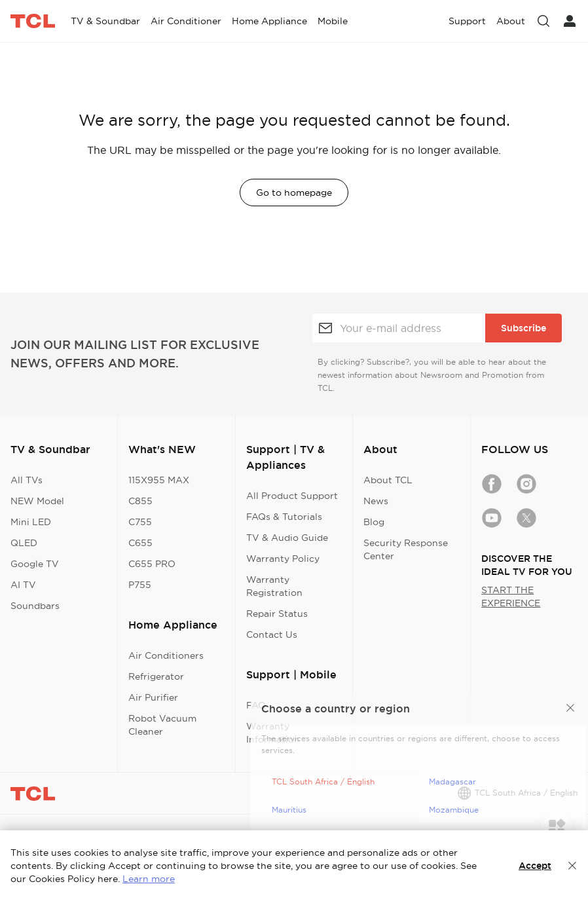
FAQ (256, 705)
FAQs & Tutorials (284, 517)
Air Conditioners (166, 655)
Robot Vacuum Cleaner (162, 725)
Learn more (149, 879)
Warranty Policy (283, 559)
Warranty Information (273, 733)
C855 (140, 501)
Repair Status (277, 614)
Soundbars (35, 606)
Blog (374, 522)
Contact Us (272, 634)
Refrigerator (156, 676)
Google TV (35, 564)
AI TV (23, 585)
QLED (24, 543)
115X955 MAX (159, 480)
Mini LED (31, 522)
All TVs (27, 480)
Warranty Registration (274, 586)
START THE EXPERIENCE (511, 597)
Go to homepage (294, 193)
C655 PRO (152, 564)
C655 (140, 543)
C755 (140, 522)
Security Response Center (406, 549)
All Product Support (292, 496)
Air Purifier (153, 697)
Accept (535, 866)
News (376, 501)
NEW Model (37, 501)
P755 (140, 585)
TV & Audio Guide (287, 538)
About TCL (388, 480)
